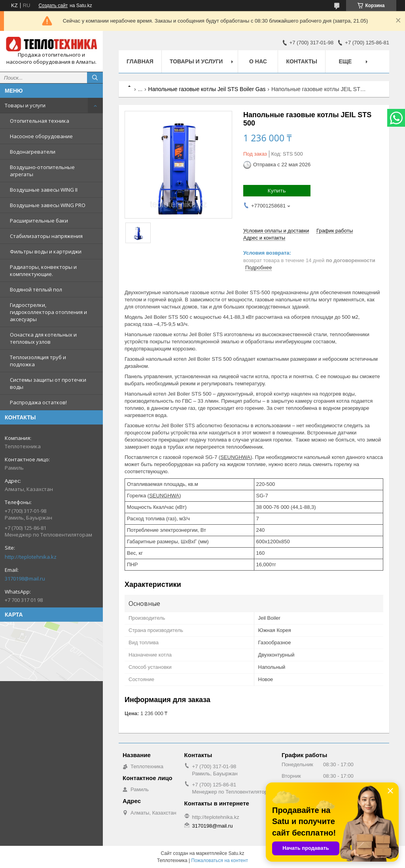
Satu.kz (236, 853)
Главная (140, 61)
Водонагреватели (33, 152)
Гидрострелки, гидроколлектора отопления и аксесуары (48, 312)
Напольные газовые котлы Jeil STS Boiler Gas (207, 89)
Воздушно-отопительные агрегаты (42, 171)
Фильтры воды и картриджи (46, 251)
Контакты (301, 61)
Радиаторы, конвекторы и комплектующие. (43, 270)
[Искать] (95, 78)
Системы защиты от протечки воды (48, 383)
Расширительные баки (39, 221)
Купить (277, 190)
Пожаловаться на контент (220, 860)
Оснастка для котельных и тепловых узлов (43, 338)
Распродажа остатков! (38, 402)
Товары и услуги (25, 105)
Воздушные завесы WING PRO (48, 205)
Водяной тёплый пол (36, 289)
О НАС (258, 61)
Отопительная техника (40, 121)
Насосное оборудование (41, 136)
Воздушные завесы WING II (44, 190)
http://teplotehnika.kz (31, 557)
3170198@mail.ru (25, 579)
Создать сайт (53, 6)
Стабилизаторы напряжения (46, 236)
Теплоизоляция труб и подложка (38, 361)
